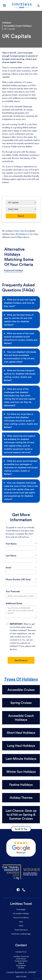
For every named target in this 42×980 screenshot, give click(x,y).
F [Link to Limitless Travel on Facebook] (18, 890)
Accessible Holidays (21, 913)
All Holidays (21, 234)
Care (21, 922)
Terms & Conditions (21, 918)
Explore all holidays (14, 270)
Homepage (21, 909)
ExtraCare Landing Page (21, 934)
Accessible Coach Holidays (18, 26)
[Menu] (4, 5)
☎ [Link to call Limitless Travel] (24, 890)
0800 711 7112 (21, 977)
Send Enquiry (21, 660)
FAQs (21, 926)
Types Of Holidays (21, 679)
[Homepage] (22, 5)
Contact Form (21, 952)
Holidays (7, 23)
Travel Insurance (21, 930)
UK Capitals (9, 29)
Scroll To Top (21, 829)
